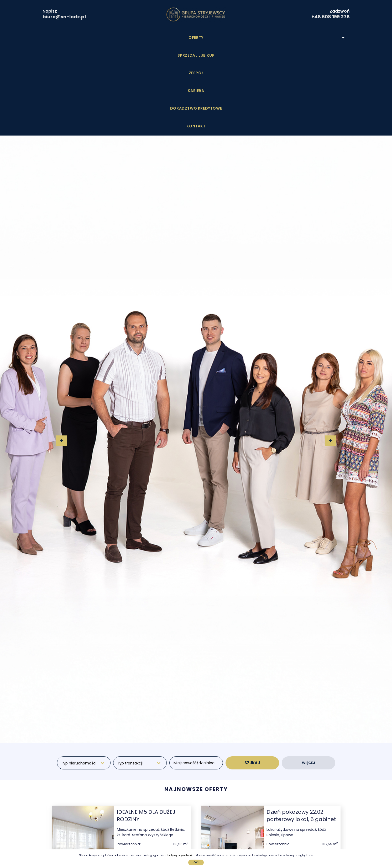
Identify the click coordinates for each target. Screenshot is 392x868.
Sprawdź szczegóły (153, 802)
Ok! (196, 862)
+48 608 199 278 (331, 17)
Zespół (173, 37)
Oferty (93, 37)
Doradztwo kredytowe (248, 37)
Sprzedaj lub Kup (133, 37)
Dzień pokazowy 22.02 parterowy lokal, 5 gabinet (301, 727)
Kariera (201, 37)
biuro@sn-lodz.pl (64, 17)
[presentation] (61, 352)
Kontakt (297, 37)
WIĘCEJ (309, 674)
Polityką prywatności (180, 855)
